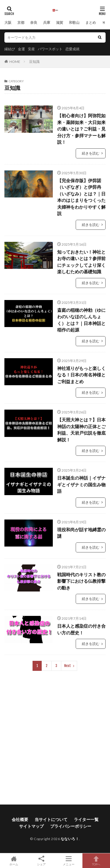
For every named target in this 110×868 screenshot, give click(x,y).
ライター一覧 (86, 819)
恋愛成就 (72, 49)
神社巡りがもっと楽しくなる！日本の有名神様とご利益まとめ (81, 375)
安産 (31, 49)
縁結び (10, 49)
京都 (21, 22)
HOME (15, 62)
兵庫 (47, 22)
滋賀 (60, 22)
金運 (21, 49)
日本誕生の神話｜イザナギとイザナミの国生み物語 (81, 484)
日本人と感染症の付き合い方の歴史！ (81, 629)
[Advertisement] (55, 738)
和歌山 (74, 22)
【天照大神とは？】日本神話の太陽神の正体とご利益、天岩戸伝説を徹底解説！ (81, 430)
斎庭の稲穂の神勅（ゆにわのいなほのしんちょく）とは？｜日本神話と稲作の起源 (81, 320)
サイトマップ (31, 826)
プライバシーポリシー (71, 826)
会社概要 (20, 819)
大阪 (8, 22)
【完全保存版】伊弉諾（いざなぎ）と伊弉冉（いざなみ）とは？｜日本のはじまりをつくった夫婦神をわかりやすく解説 (81, 197)
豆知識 (34, 62)
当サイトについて (51, 819)
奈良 (34, 22)
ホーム (14, 861)
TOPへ (96, 861)
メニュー (69, 861)
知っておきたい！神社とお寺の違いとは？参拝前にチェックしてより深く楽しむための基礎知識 (81, 262)
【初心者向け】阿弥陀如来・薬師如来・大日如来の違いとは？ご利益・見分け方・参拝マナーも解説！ (81, 129)
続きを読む (91, 153)
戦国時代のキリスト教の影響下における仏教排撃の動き (81, 581)
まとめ (91, 22)
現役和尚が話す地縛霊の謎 (81, 533)
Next (68, 666)
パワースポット (50, 49)
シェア (41, 861)
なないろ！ (70, 839)
